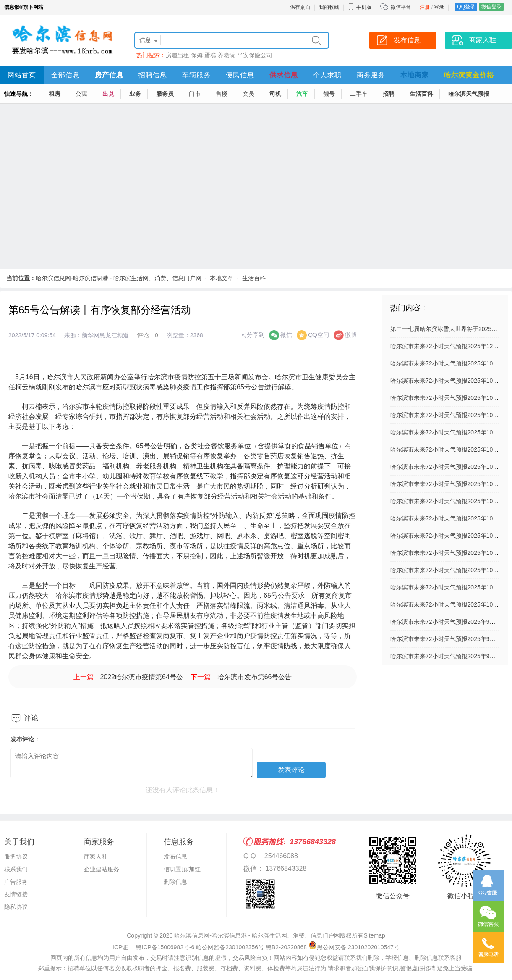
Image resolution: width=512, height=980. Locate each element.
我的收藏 (329, 7)
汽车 (302, 94)
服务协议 (16, 857)
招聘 (389, 94)
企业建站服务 (102, 869)
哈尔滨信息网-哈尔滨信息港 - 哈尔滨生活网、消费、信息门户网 (119, 278)
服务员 (165, 94)
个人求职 (327, 75)
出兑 (108, 94)
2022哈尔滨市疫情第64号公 (142, 677)
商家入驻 (96, 857)
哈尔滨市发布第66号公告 (255, 677)
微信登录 (491, 7)
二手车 (359, 94)
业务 (135, 94)
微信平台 (401, 7)
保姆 (197, 55)
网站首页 (22, 75)
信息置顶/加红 (182, 869)
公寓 (81, 94)
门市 (195, 94)
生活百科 (421, 94)
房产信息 (109, 75)
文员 (248, 94)
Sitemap (374, 935)
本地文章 (222, 278)
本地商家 (415, 75)
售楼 (222, 94)
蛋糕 (210, 55)
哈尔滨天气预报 (469, 94)
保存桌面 (300, 7)
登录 (439, 7)
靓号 (329, 94)
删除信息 (175, 882)
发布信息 (175, 857)
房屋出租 (178, 55)
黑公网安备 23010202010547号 (354, 947)
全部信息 (65, 75)
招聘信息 (153, 75)
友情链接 (16, 894)
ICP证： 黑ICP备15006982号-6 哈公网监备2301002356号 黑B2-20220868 (210, 947)
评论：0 (148, 335)
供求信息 (284, 75)
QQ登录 (466, 7)
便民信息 (240, 75)
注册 (425, 7)
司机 (275, 94)
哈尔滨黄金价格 (469, 75)
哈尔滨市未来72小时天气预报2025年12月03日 (451, 346)
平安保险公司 (255, 55)
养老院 (227, 55)
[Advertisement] (79, 187)
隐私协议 (16, 907)
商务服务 (371, 75)
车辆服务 (196, 75)
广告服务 (16, 882)
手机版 (360, 7)
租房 (55, 94)
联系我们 (16, 869)
